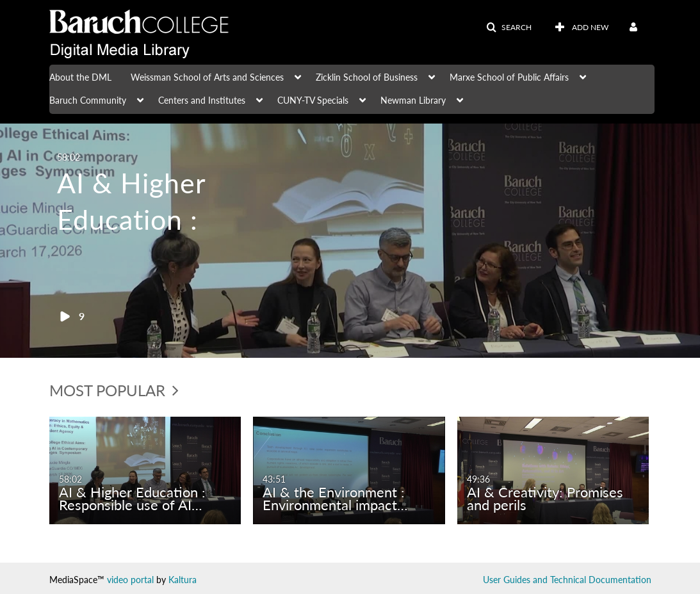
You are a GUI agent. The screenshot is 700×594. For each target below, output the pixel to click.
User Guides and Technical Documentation (567, 580)
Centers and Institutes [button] (202, 100)
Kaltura (183, 580)
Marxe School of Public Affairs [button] (509, 77)
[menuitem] (90, 76)
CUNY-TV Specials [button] (313, 100)
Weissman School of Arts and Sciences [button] (207, 77)
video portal (130, 580)
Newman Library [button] (413, 100)
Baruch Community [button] (88, 100)
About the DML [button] (80, 77)
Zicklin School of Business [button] (367, 77)
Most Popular (114, 390)
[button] (509, 28)
